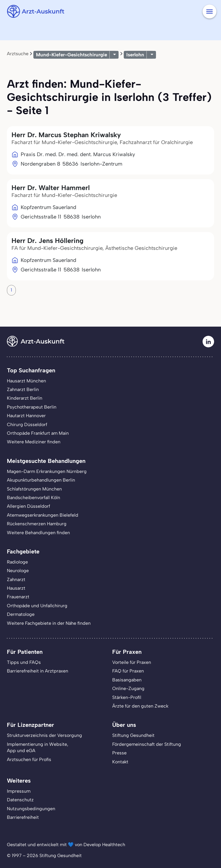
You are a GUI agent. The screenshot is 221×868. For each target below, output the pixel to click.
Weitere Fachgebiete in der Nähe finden (49, 623)
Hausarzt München (26, 381)
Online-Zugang (128, 688)
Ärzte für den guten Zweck (140, 706)
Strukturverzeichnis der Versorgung (44, 735)
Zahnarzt (16, 579)
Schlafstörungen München (34, 489)
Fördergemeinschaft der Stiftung (147, 744)
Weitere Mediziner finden (34, 442)
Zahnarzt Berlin (23, 389)
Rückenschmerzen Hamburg (37, 524)
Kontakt (120, 762)
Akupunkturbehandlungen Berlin (41, 480)
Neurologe (18, 571)
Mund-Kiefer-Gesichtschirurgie (72, 55)
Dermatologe (21, 614)
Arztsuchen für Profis (29, 759)
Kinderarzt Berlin (25, 398)
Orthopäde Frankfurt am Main (38, 433)
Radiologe (17, 562)
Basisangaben (127, 680)
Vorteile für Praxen (132, 662)
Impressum (19, 791)
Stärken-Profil (127, 697)
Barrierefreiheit (23, 817)
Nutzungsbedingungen (31, 809)
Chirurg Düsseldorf (27, 425)
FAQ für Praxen (128, 671)
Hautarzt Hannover (26, 416)
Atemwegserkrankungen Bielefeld (43, 515)
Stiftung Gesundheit (133, 735)
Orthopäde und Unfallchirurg (37, 606)
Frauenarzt (18, 597)
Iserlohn (135, 55)
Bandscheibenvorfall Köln (34, 498)
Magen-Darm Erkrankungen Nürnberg (47, 471)
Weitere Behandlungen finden (38, 533)
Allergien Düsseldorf (28, 506)
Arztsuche (18, 54)
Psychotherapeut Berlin (32, 407)
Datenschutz (20, 800)
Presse (119, 753)
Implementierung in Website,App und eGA (38, 747)
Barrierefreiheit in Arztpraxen (38, 671)
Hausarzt (16, 588)
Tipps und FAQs (24, 662)
